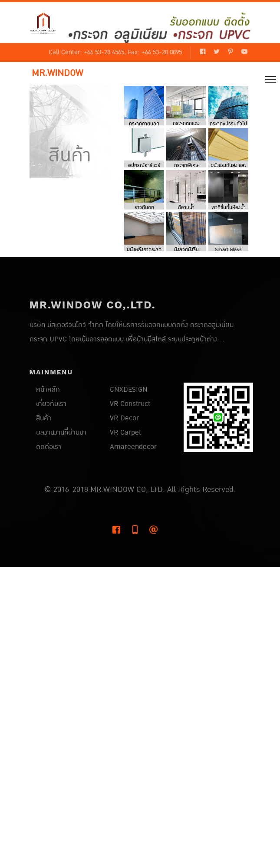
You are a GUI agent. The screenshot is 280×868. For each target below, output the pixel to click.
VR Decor (124, 418)
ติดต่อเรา (49, 447)
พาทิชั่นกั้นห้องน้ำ (229, 208)
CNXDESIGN (129, 390)
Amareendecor (133, 447)
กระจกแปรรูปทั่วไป (228, 124)
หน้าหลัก (48, 390)
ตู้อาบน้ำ (186, 208)
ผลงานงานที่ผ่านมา (61, 432)
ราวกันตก (144, 208)
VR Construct (130, 404)
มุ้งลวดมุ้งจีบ (186, 250)
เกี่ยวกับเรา (51, 404)
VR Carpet (125, 432)
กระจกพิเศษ (186, 165)
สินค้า (44, 418)
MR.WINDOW (57, 73)
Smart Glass (228, 250)
